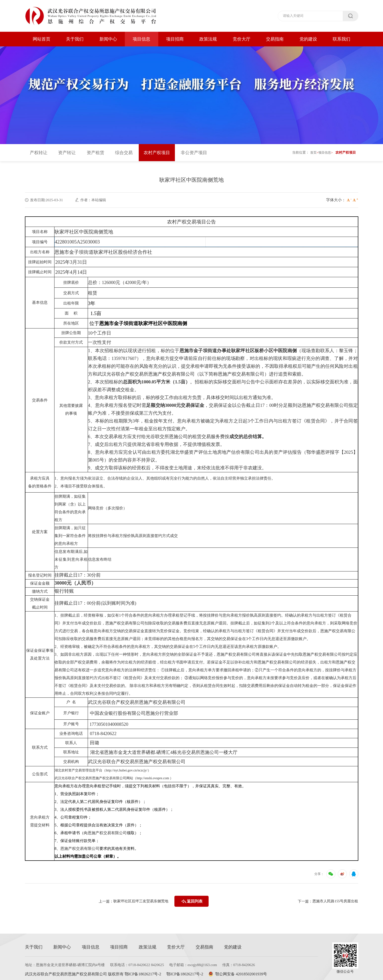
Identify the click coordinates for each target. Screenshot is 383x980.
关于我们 (75, 39)
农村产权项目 (157, 150)
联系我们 (341, 39)
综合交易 (124, 150)
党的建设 (308, 39)
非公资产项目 (194, 150)
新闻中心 (108, 39)
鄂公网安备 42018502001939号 (244, 972)
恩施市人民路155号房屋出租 (334, 899)
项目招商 (175, 39)
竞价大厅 (242, 39)
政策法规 (208, 39)
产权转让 (39, 150)
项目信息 (141, 39)
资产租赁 (96, 150)
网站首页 (42, 39)
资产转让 (67, 150)
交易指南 (275, 39)
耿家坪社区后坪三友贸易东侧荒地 (139, 899)
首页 (312, 150)
